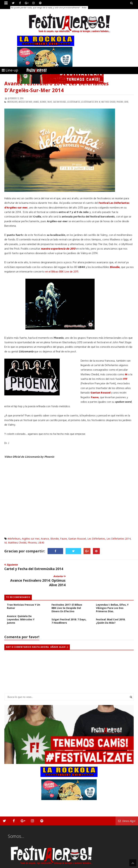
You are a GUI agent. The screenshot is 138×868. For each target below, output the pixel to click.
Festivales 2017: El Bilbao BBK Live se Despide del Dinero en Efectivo (67, 596)
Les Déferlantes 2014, (90, 102)
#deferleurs (14, 539)
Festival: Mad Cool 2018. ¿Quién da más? (111, 609)
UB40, (126, 102)
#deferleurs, (13, 102)
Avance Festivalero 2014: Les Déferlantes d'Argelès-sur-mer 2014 (57, 87)
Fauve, (50, 102)
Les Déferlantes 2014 (119, 539)
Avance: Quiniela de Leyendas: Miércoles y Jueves (21, 608)
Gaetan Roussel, (60, 102)
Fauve (64, 539)
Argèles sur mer (31, 539)
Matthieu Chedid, (109, 102)
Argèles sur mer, (26, 102)
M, (100, 102)
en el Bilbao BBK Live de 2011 (62, 272)
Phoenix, (120, 102)
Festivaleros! (10, 865)
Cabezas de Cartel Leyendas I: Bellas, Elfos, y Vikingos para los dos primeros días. (112, 595)
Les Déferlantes (96, 539)
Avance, (36, 102)
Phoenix (32, 543)
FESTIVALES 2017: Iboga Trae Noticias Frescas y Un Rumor (24, 593)
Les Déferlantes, (74, 102)
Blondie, (43, 102)
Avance (45, 539)
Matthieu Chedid (17, 543)
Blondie (115, 267)
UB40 (41, 543)
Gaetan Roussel (100, 393)
